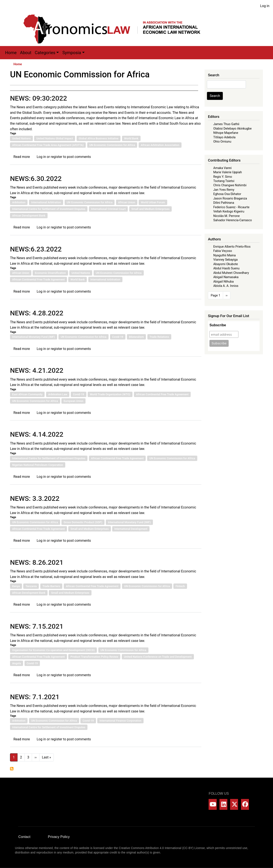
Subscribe (218, 325)
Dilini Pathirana (224, 203)
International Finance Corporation (120, 721)
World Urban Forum (153, 202)
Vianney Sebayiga (225, 260)
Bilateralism (136, 337)
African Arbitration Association (160, 145)
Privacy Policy (59, 837)
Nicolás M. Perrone (227, 216)
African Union (127, 202)
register (57, 157)
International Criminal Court (108, 209)
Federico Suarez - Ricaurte (231, 207)
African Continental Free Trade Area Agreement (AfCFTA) (48, 145)
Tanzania (31, 586)
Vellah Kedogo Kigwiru (229, 211)
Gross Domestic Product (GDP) (83, 522)
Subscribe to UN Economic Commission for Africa (12, 769)
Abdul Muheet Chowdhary (231, 273)
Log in (265, 6)
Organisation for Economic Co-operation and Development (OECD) (53, 650)
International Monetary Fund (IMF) (34, 337)
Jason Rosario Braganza (230, 198)
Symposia (72, 53)
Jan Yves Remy (224, 190)
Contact (24, 837)
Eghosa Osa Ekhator (227, 194)
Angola (17, 663)
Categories (45, 53)
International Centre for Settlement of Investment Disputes (49, 209)
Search (215, 96)
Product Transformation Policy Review (94, 657)
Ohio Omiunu (222, 142)
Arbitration (19, 202)
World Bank (131, 138)
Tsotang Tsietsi (224, 181)
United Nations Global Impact (55, 138)
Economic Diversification (50, 273)
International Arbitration (46, 202)
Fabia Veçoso (223, 251)
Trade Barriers (51, 586)
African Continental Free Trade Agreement (38, 279)
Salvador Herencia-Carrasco (233, 220)
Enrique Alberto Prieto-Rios (232, 247)
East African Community (27, 394)
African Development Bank (29, 216)
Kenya (16, 586)
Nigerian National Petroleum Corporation (38, 465)
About (26, 53)
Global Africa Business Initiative (99, 138)
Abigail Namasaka (226, 277)
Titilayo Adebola (224, 137)
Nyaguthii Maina (224, 255)
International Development (131, 529)
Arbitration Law (58, 394)
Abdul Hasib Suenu (226, 268)
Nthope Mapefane (226, 133)
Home (11, 53)
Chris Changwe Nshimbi (230, 185)
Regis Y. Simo (223, 177)
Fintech (180, 586)
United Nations (21, 138)
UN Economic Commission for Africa (112, 145)
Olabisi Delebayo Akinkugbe (232, 129)
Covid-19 (118, 337)
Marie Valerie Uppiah (228, 172)
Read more (22, 157)
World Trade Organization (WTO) (110, 394)
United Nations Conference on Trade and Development (158, 657)
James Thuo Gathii (226, 124)
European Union (73, 401)
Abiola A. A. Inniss (226, 286)
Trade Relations (159, 337)
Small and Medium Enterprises (150, 209)
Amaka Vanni (222, 168)
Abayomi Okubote (226, 264)
